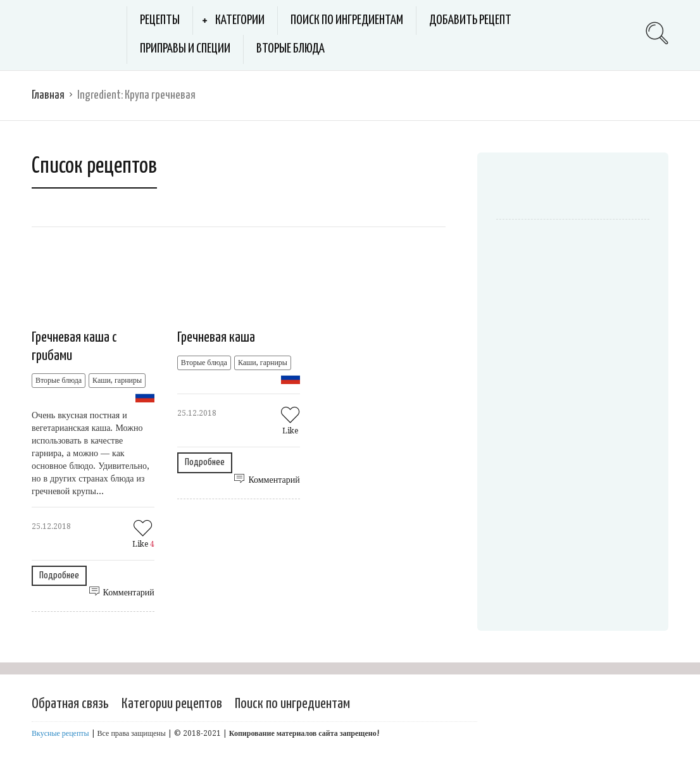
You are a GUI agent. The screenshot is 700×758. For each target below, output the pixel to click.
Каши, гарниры (117, 380)
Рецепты (160, 20)
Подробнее (59, 575)
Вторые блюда (291, 49)
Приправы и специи (185, 49)
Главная (48, 95)
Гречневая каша (216, 338)
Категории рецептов (172, 704)
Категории (240, 20)
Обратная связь (70, 704)
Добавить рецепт (470, 20)
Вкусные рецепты (60, 733)
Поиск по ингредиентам (347, 20)
